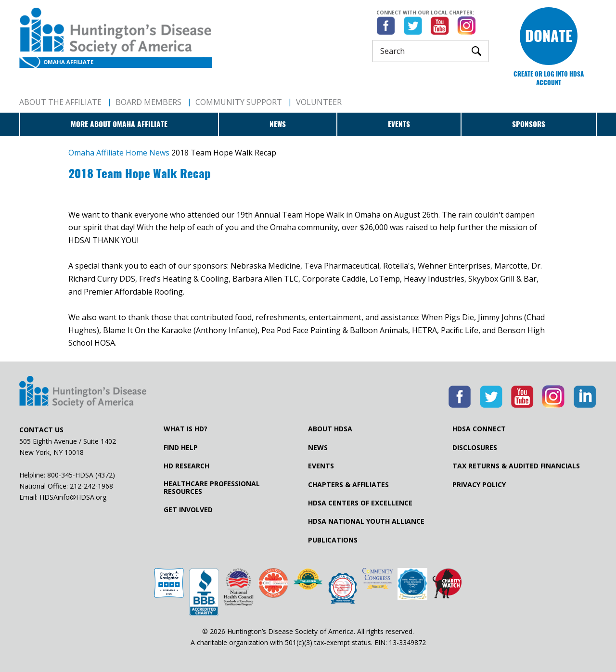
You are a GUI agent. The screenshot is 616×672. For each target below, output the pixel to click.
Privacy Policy (479, 485)
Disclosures (475, 448)
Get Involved (188, 510)
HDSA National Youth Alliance (366, 521)
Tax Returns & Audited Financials (516, 466)
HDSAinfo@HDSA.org (73, 497)
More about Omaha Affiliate (119, 124)
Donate (549, 36)
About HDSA (330, 429)
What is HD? (186, 429)
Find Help (181, 448)
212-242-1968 (91, 486)
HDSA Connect (479, 429)
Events (399, 124)
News (278, 124)
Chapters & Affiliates (348, 485)
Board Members (148, 102)
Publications (333, 540)
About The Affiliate (60, 102)
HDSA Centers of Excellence (360, 503)
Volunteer (319, 102)
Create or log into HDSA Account (549, 78)
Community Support (239, 102)
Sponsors (529, 124)
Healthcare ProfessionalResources (212, 488)
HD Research (186, 466)
